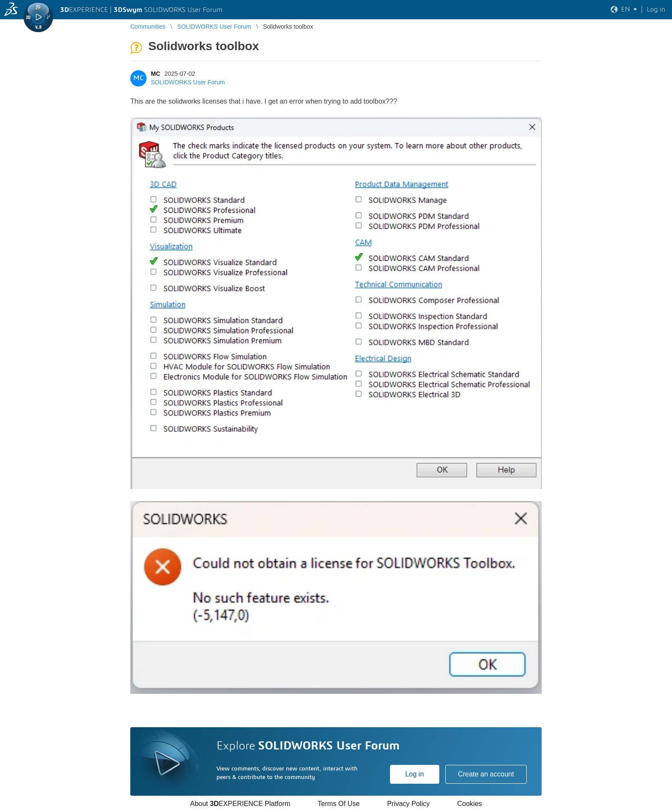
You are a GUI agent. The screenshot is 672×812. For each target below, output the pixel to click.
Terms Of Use (339, 804)
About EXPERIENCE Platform (240, 804)
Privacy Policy (408, 804)
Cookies (470, 804)
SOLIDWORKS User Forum (188, 82)
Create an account (486, 774)
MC (156, 74)
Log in (414, 774)
